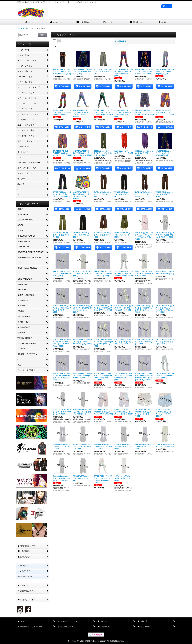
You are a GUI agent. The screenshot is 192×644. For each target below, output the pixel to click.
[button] (163, 22)
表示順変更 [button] (121, 41)
